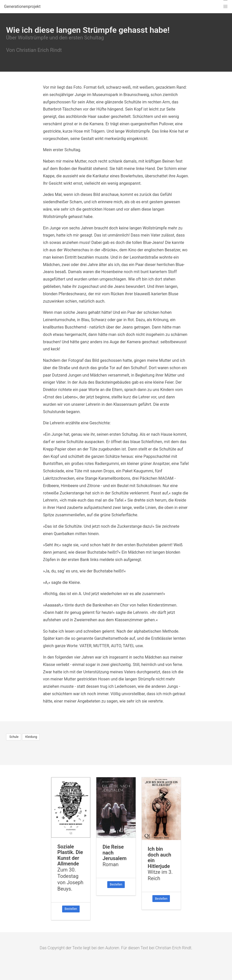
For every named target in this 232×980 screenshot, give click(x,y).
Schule (14, 737)
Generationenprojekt (22, 6)
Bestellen (71, 909)
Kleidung (31, 737)
